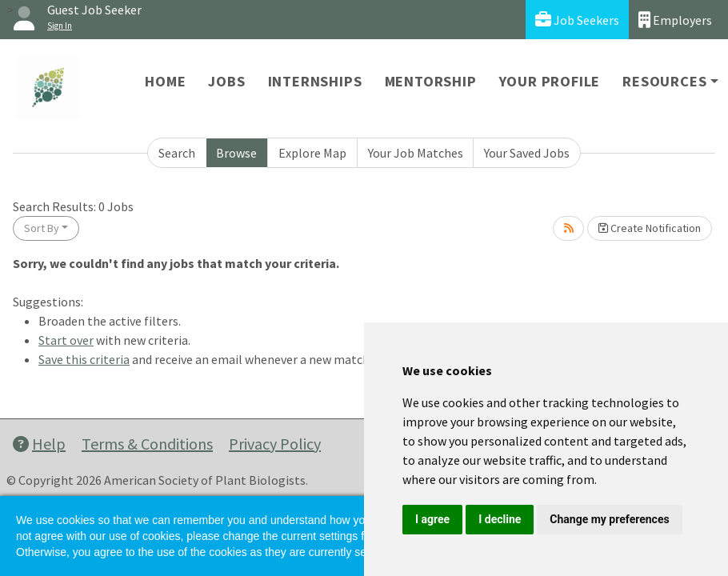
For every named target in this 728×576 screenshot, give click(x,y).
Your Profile (550, 81)
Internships (315, 81)
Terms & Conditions (147, 444)
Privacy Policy (275, 444)
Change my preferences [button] (609, 519)
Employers (675, 20)
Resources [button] (664, 81)
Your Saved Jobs (527, 153)
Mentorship (431, 81)
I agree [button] (432, 519)
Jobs (226, 81)
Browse (236, 153)
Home (165, 81)
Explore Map (312, 153)
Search (177, 153)
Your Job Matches (416, 153)
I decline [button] (500, 519)
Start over (66, 340)
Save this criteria (84, 359)
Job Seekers (577, 20)
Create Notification (650, 228)
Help (39, 444)
